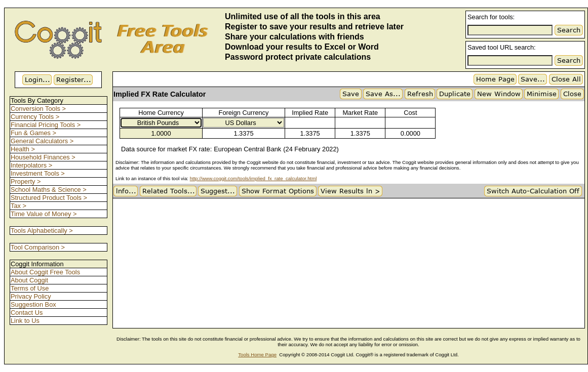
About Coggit (29, 280)
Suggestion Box (33, 304)
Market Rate (360, 113)
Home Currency (161, 113)
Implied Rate (310, 113)
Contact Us (27, 313)
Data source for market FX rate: (166, 149)
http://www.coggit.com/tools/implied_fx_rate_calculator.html (253, 178)
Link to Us (25, 321)
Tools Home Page (257, 355)
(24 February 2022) (311, 149)
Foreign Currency (244, 113)
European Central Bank (247, 149)
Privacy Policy (31, 296)
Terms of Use (30, 288)
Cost (410, 113)
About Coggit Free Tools (45, 272)
